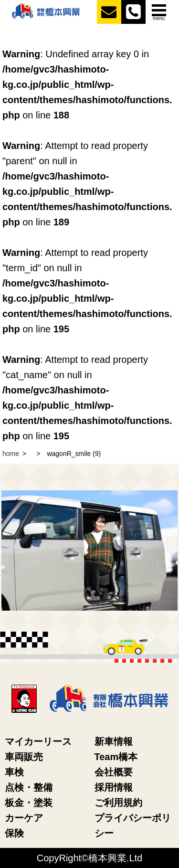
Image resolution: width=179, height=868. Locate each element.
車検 (14, 772)
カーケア (24, 818)
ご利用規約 (118, 803)
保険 (14, 833)
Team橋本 (116, 757)
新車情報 (114, 741)
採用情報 (114, 787)
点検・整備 (29, 787)
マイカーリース (38, 741)
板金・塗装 (29, 803)
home (11, 454)
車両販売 (24, 757)
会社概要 (114, 772)
